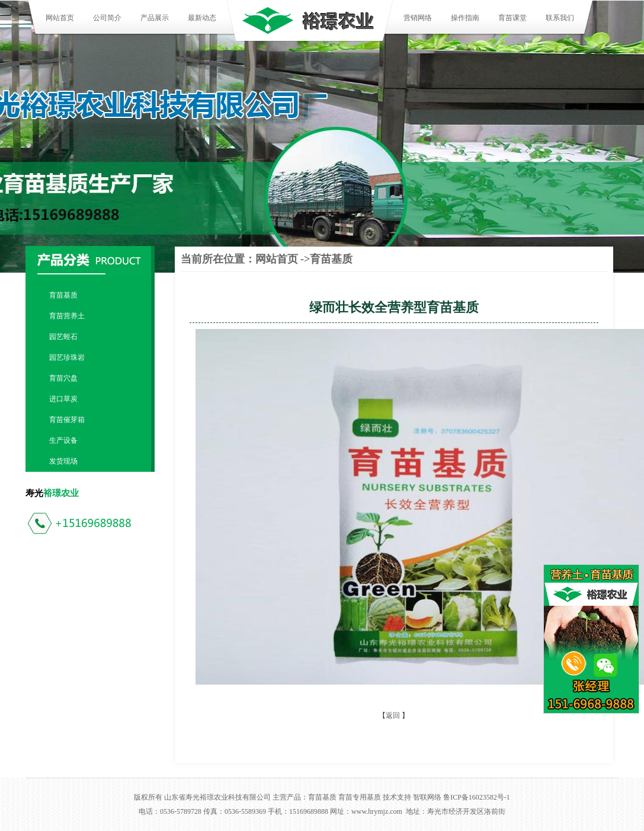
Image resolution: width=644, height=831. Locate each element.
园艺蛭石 (63, 337)
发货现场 (63, 461)
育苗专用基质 (360, 797)
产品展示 (155, 18)
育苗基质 (63, 295)
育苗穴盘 (63, 378)
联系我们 (560, 18)
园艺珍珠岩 (67, 357)
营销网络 (418, 18)
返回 (393, 715)
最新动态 (202, 18)
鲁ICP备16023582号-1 (477, 797)
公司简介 (107, 18)
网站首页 (60, 18)
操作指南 (465, 18)
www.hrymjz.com (377, 811)
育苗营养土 (67, 316)
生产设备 (63, 440)
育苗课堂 (512, 18)
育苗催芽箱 (67, 420)
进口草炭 (63, 399)
